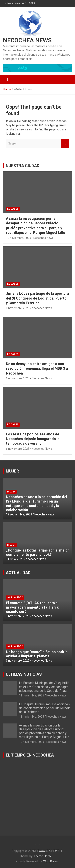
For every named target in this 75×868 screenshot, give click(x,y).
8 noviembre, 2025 (18, 308)
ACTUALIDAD (18, 573)
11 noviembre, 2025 (31, 695)
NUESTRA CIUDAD (23, 166)
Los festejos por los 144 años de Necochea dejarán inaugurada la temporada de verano (33, 439)
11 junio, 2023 (15, 559)
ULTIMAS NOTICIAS (24, 674)
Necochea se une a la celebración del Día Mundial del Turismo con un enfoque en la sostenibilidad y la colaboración (37, 503)
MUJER (12, 471)
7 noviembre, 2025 (18, 616)
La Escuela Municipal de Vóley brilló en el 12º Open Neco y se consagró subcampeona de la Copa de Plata (44, 687)
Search (65, 144)
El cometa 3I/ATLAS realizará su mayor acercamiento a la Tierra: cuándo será (33, 607)
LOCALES (13, 209)
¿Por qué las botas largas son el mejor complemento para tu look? (37, 552)
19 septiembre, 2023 (19, 514)
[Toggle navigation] (7, 80)
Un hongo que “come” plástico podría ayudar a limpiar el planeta (37, 654)
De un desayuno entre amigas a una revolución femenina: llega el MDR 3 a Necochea (37, 368)
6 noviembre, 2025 (18, 378)
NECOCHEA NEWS (27, 40)
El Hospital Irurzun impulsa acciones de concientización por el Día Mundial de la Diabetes (45, 708)
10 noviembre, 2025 (18, 238)
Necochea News (43, 238)
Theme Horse (43, 856)
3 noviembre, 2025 (18, 661)
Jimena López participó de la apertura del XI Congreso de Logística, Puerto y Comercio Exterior (37, 298)
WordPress (50, 861)
